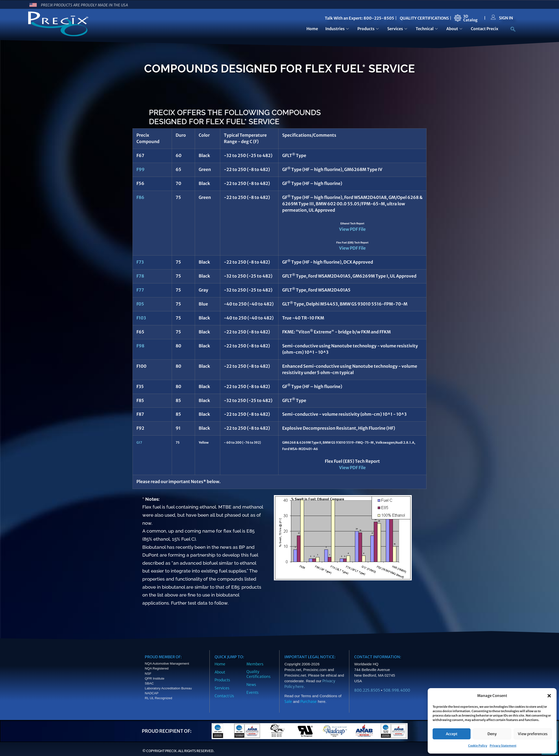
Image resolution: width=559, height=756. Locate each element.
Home (312, 29)
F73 (140, 262)
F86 (140, 197)
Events (252, 692)
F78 (140, 276)
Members (255, 664)
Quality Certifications (258, 674)
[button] (549, 696)
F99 (140, 170)
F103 (141, 318)
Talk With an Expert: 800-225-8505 (359, 18)
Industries (338, 29)
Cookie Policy (478, 746)
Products (369, 29)
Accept (452, 734)
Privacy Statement (503, 746)
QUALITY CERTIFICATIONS (424, 18)
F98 (140, 346)
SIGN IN (506, 18)
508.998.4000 (397, 690)
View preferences (533, 734)
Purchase (309, 701)
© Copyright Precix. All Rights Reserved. (178, 751)
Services (398, 29)
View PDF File (352, 229)
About (455, 29)
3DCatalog (470, 18)
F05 (140, 304)
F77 (140, 290)
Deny (492, 734)
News (251, 685)
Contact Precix (485, 29)
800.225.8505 (367, 690)
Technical (427, 29)
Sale (288, 701)
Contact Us (224, 696)
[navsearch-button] (510, 30)
